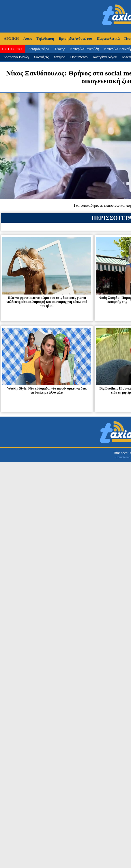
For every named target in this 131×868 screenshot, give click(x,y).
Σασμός (59, 57)
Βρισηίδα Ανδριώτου (75, 38)
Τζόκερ (60, 49)
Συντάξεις (41, 57)
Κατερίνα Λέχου (105, 57)
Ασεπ (28, 38)
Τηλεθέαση (45, 38)
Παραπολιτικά (108, 38)
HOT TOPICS (13, 49)
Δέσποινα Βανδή (16, 57)
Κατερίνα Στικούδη (85, 49)
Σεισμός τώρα (39, 49)
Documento (79, 57)
